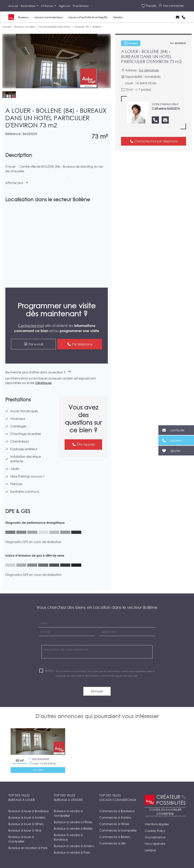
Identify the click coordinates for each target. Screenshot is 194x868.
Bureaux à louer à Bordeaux (29, 811)
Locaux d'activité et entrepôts (88, 17)
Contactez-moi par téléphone (154, 141)
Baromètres (28, 6)
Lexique (150, 850)
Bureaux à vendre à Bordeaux (68, 837)
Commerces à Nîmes (114, 824)
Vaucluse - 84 (82, 27)
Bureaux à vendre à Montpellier (68, 813)
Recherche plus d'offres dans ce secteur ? (38, 372)
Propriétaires (81, 6)
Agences (64, 6)
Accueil (13, 6)
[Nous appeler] (155, 120)
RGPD (49, 671)
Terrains (118, 17)
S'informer (47, 6)
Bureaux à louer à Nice (25, 830)
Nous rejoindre (155, 844)
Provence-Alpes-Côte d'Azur (55, 27)
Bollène (97, 27)
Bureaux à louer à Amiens (27, 817)
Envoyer (97, 691)
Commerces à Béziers (115, 837)
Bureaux (23, 17)
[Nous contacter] (165, 120)
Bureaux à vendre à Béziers (73, 828)
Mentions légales (157, 824)
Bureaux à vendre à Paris (72, 852)
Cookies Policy (155, 831)
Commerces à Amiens (115, 817)
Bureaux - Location (25, 27)
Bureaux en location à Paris (28, 848)
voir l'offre (38, 770)
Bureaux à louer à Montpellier (21, 839)
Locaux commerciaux (49, 17)
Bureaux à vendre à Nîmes (73, 822)
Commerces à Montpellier (118, 830)
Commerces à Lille (112, 843)
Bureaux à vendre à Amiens (74, 846)
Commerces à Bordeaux (117, 811)
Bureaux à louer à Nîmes (26, 824)
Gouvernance (155, 837)
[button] (17, 183)
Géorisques (43, 383)
